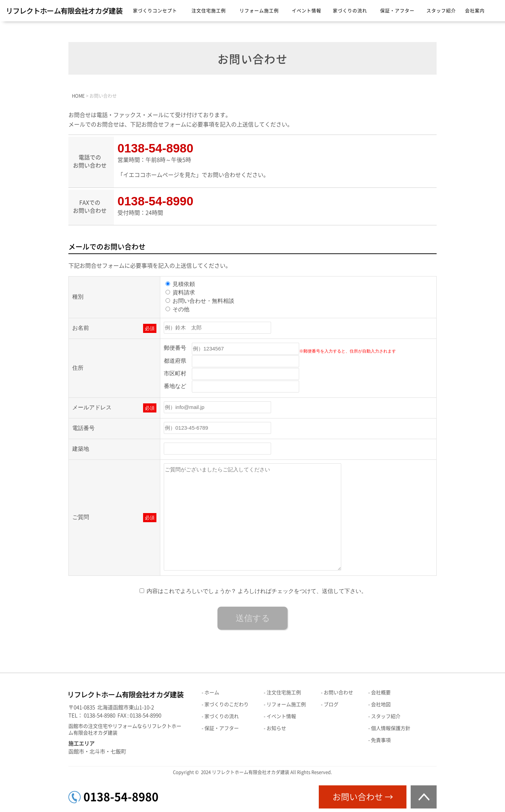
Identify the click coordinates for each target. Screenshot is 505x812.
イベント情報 (307, 11)
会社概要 (381, 692)
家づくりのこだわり (227, 704)
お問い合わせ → (363, 797)
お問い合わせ (338, 692)
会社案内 (475, 11)
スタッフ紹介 (441, 11)
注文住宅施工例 (209, 11)
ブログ (331, 704)
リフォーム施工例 (259, 11)
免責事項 (381, 740)
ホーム (212, 692)
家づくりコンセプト (155, 11)
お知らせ (276, 728)
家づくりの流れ (350, 11)
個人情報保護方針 (391, 728)
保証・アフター (397, 11)
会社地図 (381, 704)
